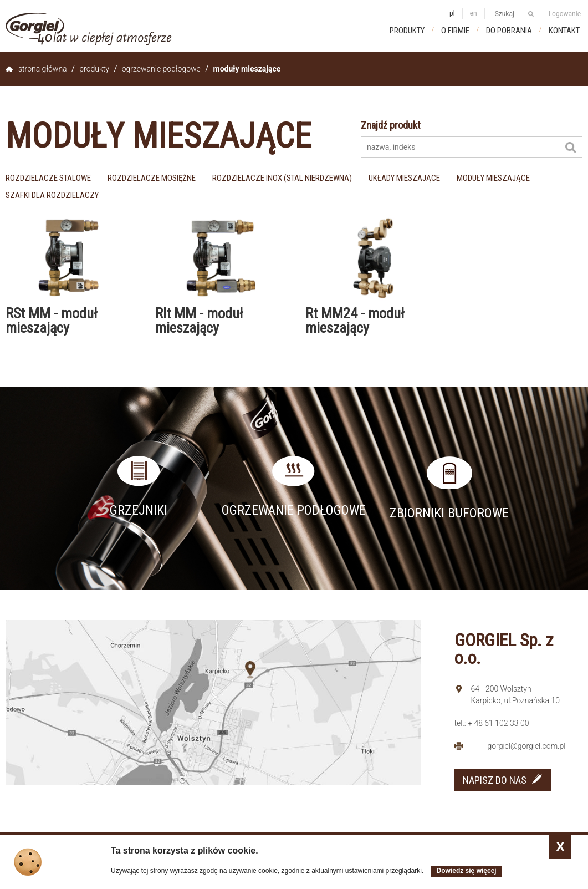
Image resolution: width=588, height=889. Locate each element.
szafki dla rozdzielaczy (52, 195)
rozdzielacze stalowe (48, 178)
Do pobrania (509, 31)
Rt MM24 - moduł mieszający (355, 321)
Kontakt (564, 31)
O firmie (455, 31)
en (474, 13)
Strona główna (43, 69)
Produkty (407, 31)
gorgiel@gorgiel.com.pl (527, 746)
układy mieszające (404, 178)
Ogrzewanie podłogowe (161, 69)
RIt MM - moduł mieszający (199, 321)
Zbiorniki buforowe (449, 513)
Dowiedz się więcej (467, 871)
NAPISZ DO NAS (495, 780)
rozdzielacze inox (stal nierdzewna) (282, 178)
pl (452, 13)
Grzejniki (139, 510)
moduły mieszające (493, 178)
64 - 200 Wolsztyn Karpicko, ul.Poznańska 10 (516, 695)
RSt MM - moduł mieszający (52, 321)
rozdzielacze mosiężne (152, 178)
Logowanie (565, 14)
